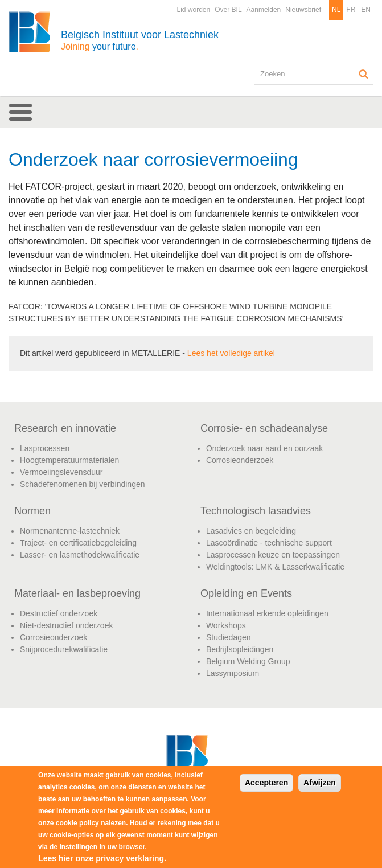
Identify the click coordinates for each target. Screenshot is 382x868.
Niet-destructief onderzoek (66, 625)
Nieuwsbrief (303, 10)
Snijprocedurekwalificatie (64, 649)
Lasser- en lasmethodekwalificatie (80, 555)
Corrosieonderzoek (240, 460)
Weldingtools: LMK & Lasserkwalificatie (275, 567)
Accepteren (266, 783)
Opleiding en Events (246, 593)
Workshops (226, 625)
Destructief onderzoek (59, 613)
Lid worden (193, 10)
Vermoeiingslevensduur (61, 472)
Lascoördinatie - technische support (269, 543)
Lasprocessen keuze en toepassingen (273, 555)
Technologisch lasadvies (256, 511)
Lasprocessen (45, 448)
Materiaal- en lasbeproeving (77, 593)
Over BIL (228, 10)
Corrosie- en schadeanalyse (264, 428)
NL (336, 10)
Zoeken (364, 74)
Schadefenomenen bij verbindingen (83, 484)
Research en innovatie (65, 428)
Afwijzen (320, 783)
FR (351, 10)
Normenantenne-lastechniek (70, 531)
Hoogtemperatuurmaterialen (69, 460)
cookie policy (77, 823)
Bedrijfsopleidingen (240, 649)
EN (366, 10)
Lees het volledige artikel (231, 353)
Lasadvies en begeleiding (251, 531)
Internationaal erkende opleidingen (267, 613)
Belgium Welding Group (248, 661)
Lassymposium (233, 673)
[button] (191, 112)
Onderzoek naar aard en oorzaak (264, 448)
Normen (32, 511)
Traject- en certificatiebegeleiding (78, 543)
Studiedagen (229, 637)
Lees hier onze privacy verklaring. (102, 858)
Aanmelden (264, 10)
